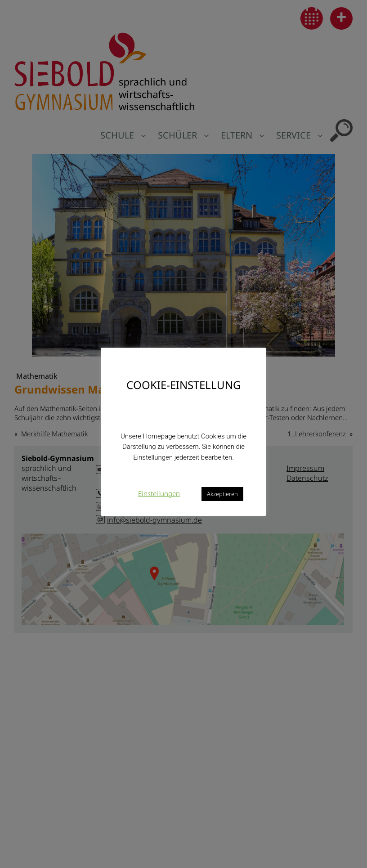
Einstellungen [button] (159, 493)
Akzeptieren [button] (222, 494)
